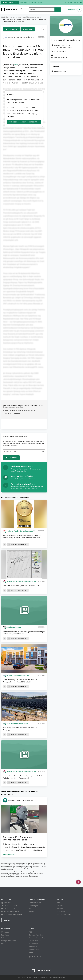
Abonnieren (11, 29)
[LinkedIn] (32, 957)
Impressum (33, 947)
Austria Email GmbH (14, 627)
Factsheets (5, 935)
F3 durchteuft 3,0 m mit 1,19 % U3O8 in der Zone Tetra (22, 586)
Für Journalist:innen (64, 914)
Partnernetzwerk (35, 903)
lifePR (31, 952)
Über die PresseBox (38, 900)
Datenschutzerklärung (37, 935)
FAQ (30, 909)
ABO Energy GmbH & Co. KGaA (17, 723)
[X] (38, 957)
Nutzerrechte (34, 944)
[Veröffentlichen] (78, 882)
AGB (31, 932)
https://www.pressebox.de (13, 914)
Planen (59, 903)
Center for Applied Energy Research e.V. (21, 531)
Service (31, 912)
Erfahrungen (33, 906)
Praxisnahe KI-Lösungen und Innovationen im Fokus (18, 838)
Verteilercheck (34, 950)
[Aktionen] (43, 29)
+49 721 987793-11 (10, 909)
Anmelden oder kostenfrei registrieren (25, 122)
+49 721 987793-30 (10, 906)
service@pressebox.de (34, 876)
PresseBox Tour (10, 3)
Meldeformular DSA (36, 941)
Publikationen (6, 938)
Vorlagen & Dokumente (9, 941)
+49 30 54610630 (60, 51)
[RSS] (35, 957)
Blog (3, 944)
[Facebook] (30, 957)
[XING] (40, 957)
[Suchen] (58, 10)
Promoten (60, 909)
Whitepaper (5, 932)
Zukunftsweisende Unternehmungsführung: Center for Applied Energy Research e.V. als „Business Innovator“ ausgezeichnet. (22, 538)
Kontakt (28, 29)
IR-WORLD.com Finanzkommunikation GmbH (22, 581)
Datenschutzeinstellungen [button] (38, 938)
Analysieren (61, 912)
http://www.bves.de (61, 57)
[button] (5, 544)
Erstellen (60, 906)
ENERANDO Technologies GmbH (18, 675)
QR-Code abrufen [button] (60, 71)
